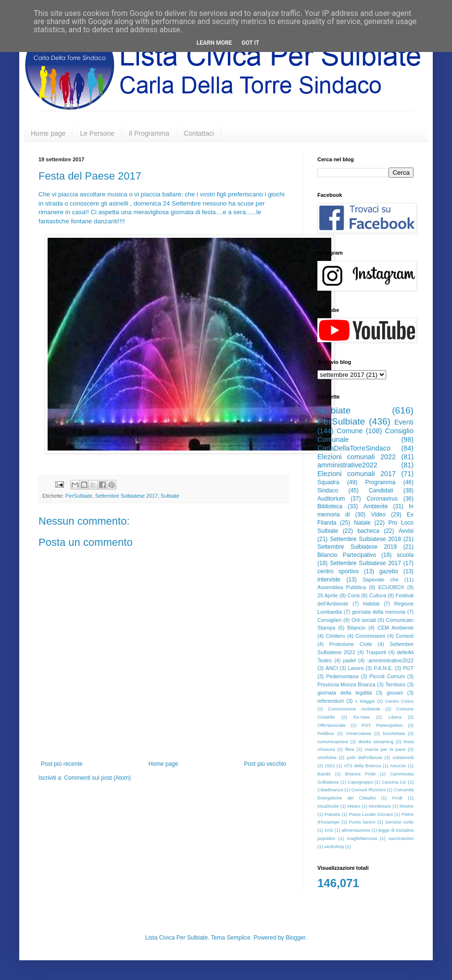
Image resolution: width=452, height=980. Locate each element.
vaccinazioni (401, 838)
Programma (381, 482)
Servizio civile (399, 822)
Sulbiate (170, 496)
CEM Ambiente (395, 628)
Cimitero (335, 636)
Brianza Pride (360, 774)
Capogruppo (360, 782)
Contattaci (199, 133)
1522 (330, 766)
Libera (395, 717)
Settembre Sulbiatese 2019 (357, 547)
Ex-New (362, 717)
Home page (48, 133)
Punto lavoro (362, 822)
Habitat (371, 604)
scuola (405, 555)
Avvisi (406, 531)
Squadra (328, 482)
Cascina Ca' (394, 782)
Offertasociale (332, 725)
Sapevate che (381, 580)
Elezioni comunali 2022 (357, 457)
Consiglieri (329, 620)
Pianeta (333, 814)
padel (350, 660)
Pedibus (326, 733)
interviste (329, 580)
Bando (324, 774)
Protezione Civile (351, 644)
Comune (350, 431)
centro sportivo (338, 571)
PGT (408, 668)
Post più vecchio (265, 764)
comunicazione (333, 741)
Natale (362, 523)
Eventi (404, 422)
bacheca (368, 531)
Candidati (381, 490)
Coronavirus (382, 499)
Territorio (395, 684)
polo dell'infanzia (364, 757)
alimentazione (356, 830)
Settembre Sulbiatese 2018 (365, 539)
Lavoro (356, 668)
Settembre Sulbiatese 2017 (126, 496)
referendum (331, 701)
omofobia (327, 757)
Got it (250, 43)
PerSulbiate (79, 496)
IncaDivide (328, 806)
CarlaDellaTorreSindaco (354, 448)
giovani (395, 693)
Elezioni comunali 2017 (357, 474)
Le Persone (97, 133)
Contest (405, 636)
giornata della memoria (379, 612)
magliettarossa (362, 838)
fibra (350, 749)
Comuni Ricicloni (368, 790)
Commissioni (370, 636)
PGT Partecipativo (382, 725)
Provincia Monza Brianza (346, 684)
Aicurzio (398, 766)
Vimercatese (358, 733)
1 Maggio (365, 701)
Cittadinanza (330, 790)
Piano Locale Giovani (371, 814)
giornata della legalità (345, 693)
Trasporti (376, 652)
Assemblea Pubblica (342, 587)
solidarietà (403, 757)
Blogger (295, 938)
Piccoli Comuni (387, 676)
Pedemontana (342, 676)
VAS (329, 830)
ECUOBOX (391, 587)
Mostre (407, 806)
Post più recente (62, 764)
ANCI (332, 668)
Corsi (354, 595)
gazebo (389, 571)
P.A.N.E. (383, 668)
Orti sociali (364, 620)
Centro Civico (400, 701)
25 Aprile (327, 595)
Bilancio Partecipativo (347, 555)
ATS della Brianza (362, 766)
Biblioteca (330, 506)
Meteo (354, 806)
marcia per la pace (385, 749)
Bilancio (356, 628)
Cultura (378, 595)
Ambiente (376, 506)
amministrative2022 (347, 465)
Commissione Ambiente (354, 709)
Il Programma (149, 133)
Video (378, 515)
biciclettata (394, 733)
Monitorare (380, 806)
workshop (334, 846)
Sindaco (328, 490)
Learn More (214, 43)
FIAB (397, 798)
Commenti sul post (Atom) (97, 778)
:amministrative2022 (390, 660)
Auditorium (331, 499)
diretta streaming (376, 741)
